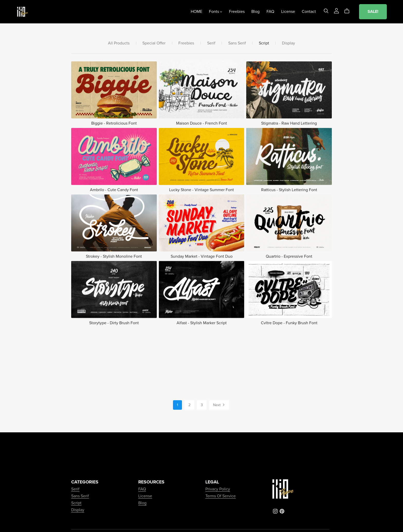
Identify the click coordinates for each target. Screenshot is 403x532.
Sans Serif (237, 43)
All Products (119, 43)
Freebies (237, 12)
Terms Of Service (221, 496)
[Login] (336, 11)
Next (219, 405)
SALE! (373, 12)
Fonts (216, 12)
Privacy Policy (218, 489)
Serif (211, 43)
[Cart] (349, 11)
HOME (196, 12)
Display (288, 43)
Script (264, 43)
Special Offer (154, 43)
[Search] (326, 11)
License (288, 12)
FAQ (270, 12)
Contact (309, 12)
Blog (255, 12)
